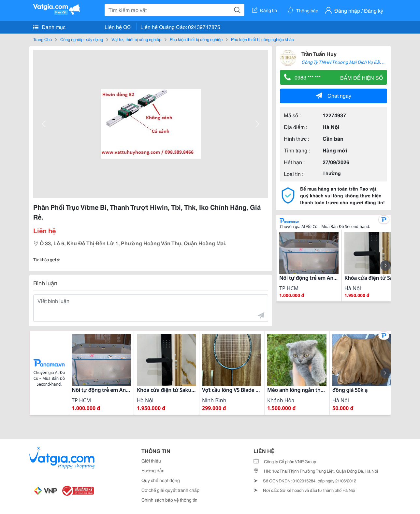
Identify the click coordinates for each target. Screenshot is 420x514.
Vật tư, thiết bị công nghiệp (136, 39)
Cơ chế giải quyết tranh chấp (170, 490)
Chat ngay (333, 95)
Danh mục (49, 27)
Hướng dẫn (153, 470)
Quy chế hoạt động (161, 480)
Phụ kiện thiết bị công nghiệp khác (262, 39)
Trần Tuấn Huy (319, 54)
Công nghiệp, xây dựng (82, 39)
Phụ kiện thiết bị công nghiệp (196, 39)
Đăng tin (265, 10)
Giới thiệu (151, 461)
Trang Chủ (43, 39)
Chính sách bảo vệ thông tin (169, 500)
